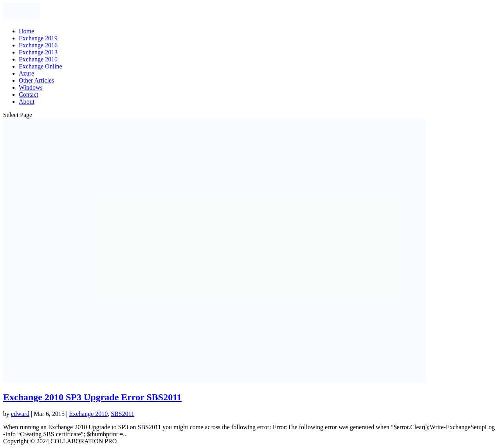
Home (26, 31)
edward (20, 414)
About (27, 102)
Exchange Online (41, 66)
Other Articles (36, 80)
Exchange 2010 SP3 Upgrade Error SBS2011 (92, 397)
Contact (29, 94)
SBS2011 (123, 414)
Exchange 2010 (38, 59)
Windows (31, 87)
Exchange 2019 (38, 38)
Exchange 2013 (38, 52)
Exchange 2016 (38, 45)
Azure (26, 73)
